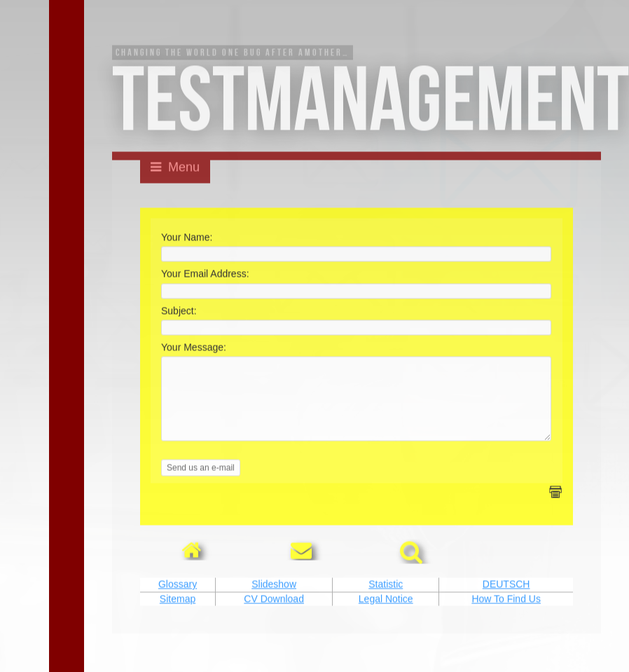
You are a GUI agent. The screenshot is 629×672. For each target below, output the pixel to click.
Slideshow (274, 600)
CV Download (274, 614)
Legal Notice (386, 614)
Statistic (386, 600)
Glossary (178, 600)
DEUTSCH (506, 600)
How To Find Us (506, 614)
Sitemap (178, 614)
